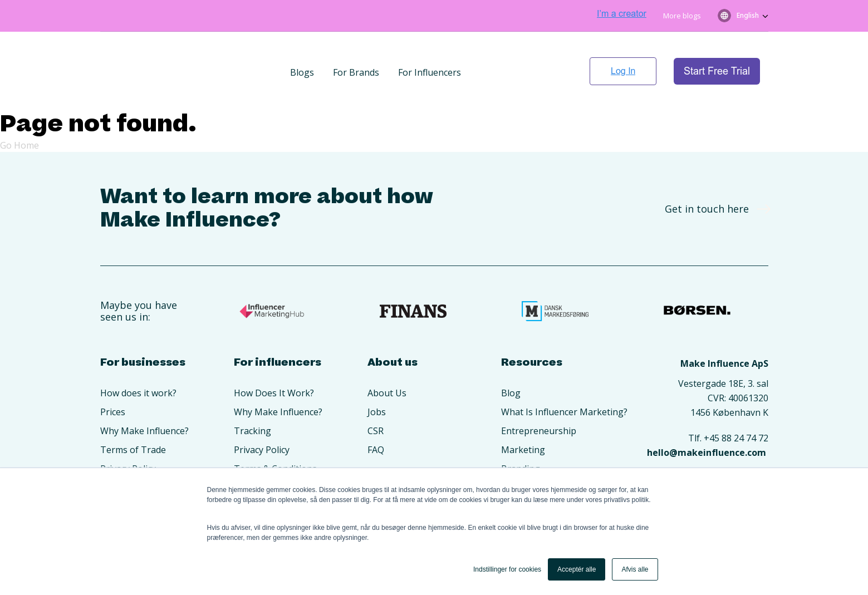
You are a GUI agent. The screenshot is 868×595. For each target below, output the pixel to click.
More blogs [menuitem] (682, 16)
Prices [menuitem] (113, 378)
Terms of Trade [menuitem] (133, 416)
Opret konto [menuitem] (260, 454)
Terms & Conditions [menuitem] (275, 435)
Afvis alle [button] (635, 569)
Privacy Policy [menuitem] (128, 435)
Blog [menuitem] (511, 360)
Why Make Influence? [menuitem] (144, 397)
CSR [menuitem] (376, 397)
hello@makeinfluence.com (707, 419)
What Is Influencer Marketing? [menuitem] (564, 378)
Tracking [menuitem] (252, 397)
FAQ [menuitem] (376, 416)
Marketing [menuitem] (523, 416)
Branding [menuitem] (521, 435)
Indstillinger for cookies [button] (507, 569)
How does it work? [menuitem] (138, 360)
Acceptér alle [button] (577, 569)
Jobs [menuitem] (377, 378)
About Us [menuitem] (387, 360)
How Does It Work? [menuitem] (274, 360)
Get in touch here (714, 175)
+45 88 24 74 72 (736, 405)
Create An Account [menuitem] (139, 454)
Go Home (19, 112)
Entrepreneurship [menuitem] (539, 397)
